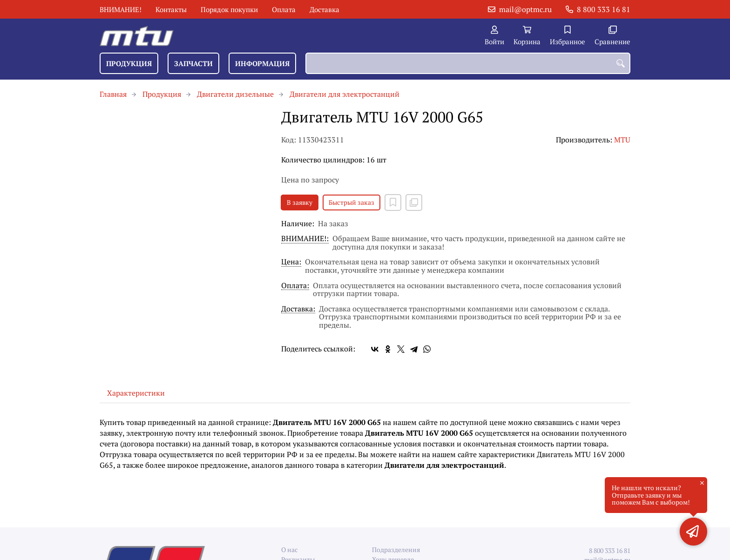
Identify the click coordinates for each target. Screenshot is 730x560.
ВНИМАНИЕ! (121, 9)
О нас (290, 550)
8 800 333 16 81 (604, 9)
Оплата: (295, 286)
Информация (262, 63)
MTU (622, 140)
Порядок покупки (229, 9)
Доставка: (298, 309)
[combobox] (468, 63)
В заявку (300, 202)
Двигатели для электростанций (345, 94)
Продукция (129, 63)
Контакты (171, 9)
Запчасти (193, 63)
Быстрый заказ (351, 202)
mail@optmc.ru (525, 9)
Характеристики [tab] (136, 393)
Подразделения (396, 550)
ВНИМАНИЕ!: (305, 239)
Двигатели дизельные (235, 94)
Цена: (291, 262)
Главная (113, 94)
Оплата (284, 9)
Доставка (324, 9)
